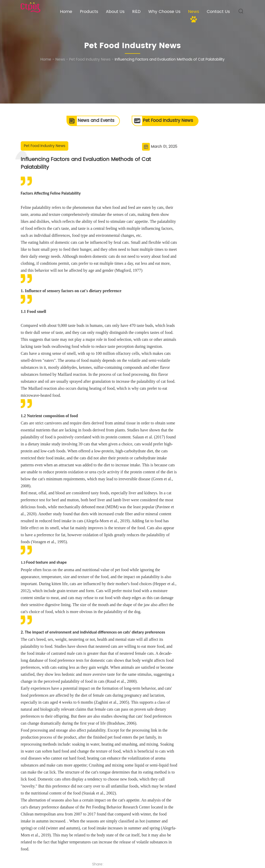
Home (66, 12)
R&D (136, 12)
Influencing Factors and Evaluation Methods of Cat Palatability (170, 59)
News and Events (86, 121)
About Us (115, 12)
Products (89, 12)
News (194, 12)
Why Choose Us (164, 12)
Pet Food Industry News (90, 59)
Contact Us (218, 12)
